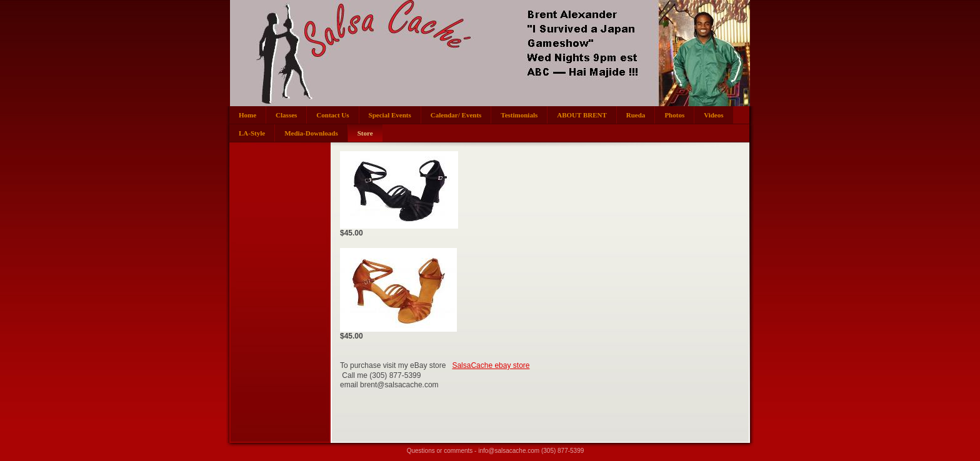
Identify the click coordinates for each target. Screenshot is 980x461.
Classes (286, 115)
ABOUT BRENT (582, 115)
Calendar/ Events (456, 115)
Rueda (636, 115)
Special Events (390, 115)
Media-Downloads (311, 133)
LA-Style (252, 133)
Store (365, 133)
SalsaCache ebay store (491, 365)
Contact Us (332, 115)
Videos (713, 115)
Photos (674, 115)
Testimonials (519, 115)
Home (247, 115)
